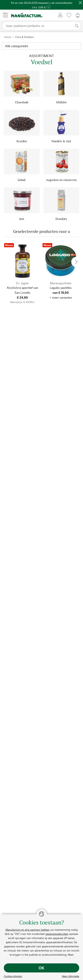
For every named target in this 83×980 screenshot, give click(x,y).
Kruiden (22, 141)
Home (8, 37)
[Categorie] (41, 46)
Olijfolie (61, 102)
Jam (22, 219)
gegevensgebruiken (57, 934)
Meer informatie (71, 976)
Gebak (22, 180)
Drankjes (61, 219)
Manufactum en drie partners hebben (28, 930)
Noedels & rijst (61, 141)
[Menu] (6, 15)
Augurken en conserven (61, 180)
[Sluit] (80, 3)
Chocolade (22, 102)
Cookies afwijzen (13, 976)
